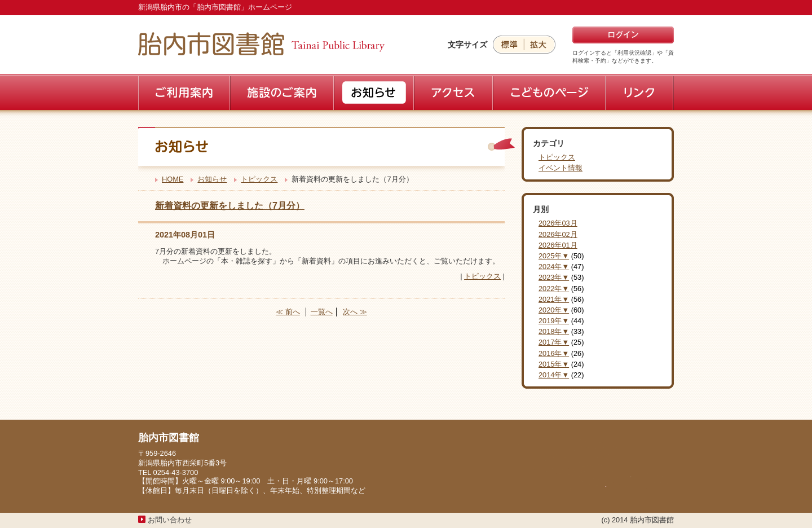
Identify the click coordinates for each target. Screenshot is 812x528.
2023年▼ (554, 277)
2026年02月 (558, 234)
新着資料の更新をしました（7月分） (230, 206)
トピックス (259, 179)
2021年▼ (554, 299)
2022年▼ (554, 289)
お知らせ (212, 179)
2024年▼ (554, 267)
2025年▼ (554, 256)
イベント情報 (561, 168)
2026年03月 (558, 223)
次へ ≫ (355, 312)
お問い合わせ (170, 520)
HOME (173, 179)
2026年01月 (558, 245)
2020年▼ (554, 310)
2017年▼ (554, 342)
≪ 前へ (288, 312)
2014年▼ (554, 375)
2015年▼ (554, 364)
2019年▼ (554, 321)
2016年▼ (554, 353)
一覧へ (322, 312)
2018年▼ (554, 331)
